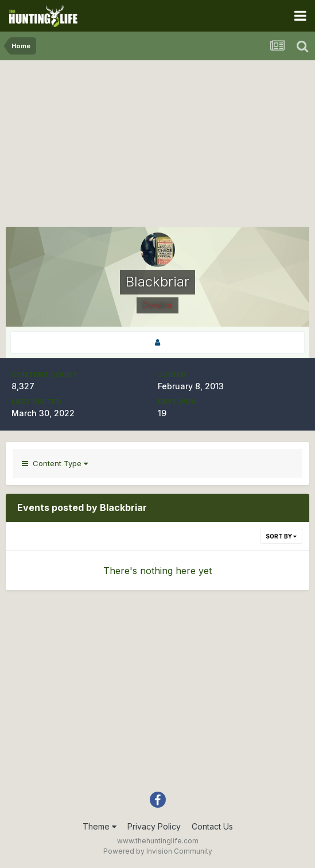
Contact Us (212, 826)
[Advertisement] (158, 146)
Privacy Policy (154, 826)
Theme (100, 826)
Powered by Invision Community (158, 851)
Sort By (281, 536)
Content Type (55, 463)
